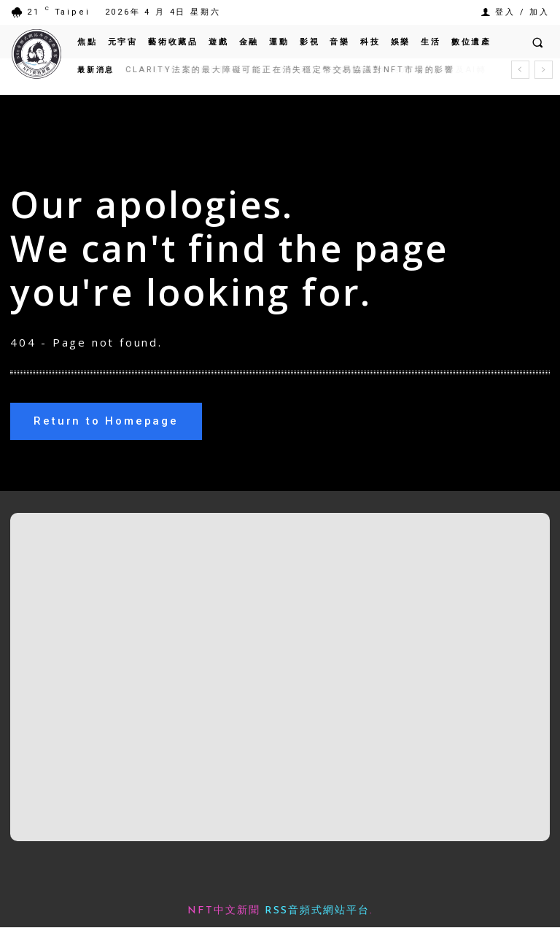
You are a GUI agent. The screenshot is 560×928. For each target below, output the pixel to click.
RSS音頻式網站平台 (317, 912)
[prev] (520, 70)
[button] (537, 42)
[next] (544, 70)
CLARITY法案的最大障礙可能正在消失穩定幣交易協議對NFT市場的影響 (290, 70)
